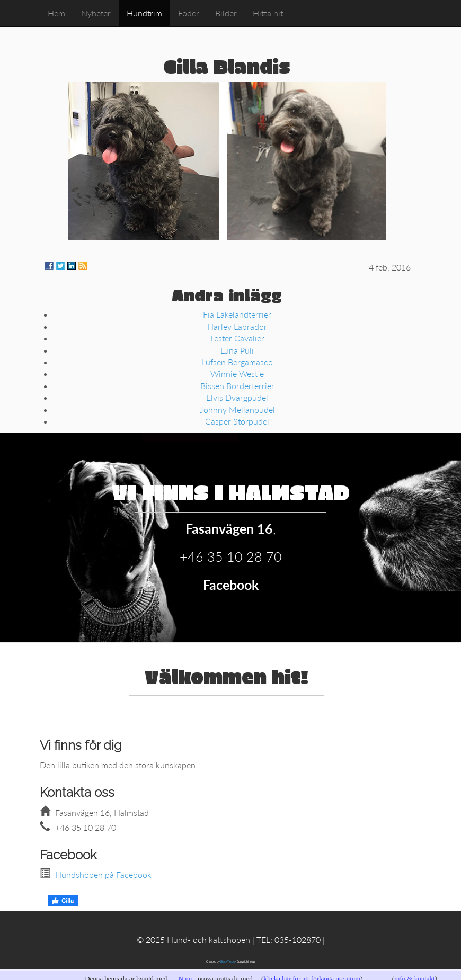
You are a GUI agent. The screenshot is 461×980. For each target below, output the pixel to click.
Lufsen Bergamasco (237, 362)
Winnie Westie (237, 374)
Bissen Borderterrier (237, 386)
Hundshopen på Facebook (103, 874)
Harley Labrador (237, 326)
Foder (189, 13)
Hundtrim (144, 13)
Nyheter (96, 13)
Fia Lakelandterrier (237, 314)
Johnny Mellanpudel (237, 410)
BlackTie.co (228, 961)
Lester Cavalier (237, 338)
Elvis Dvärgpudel (237, 397)
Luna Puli (237, 350)
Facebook (231, 585)
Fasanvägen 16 (229, 528)
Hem (56, 13)
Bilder (226, 13)
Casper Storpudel (237, 421)
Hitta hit (268, 13)
